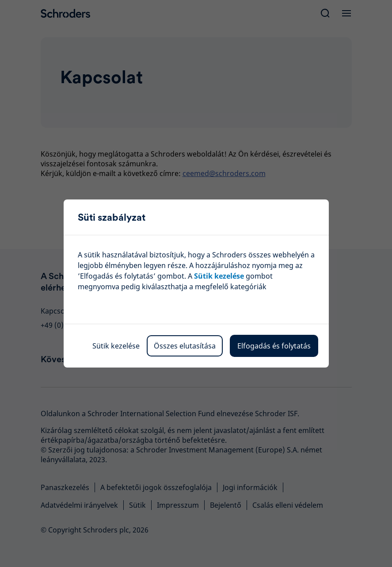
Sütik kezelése (116, 346)
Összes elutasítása (185, 346)
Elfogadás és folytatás (274, 346)
